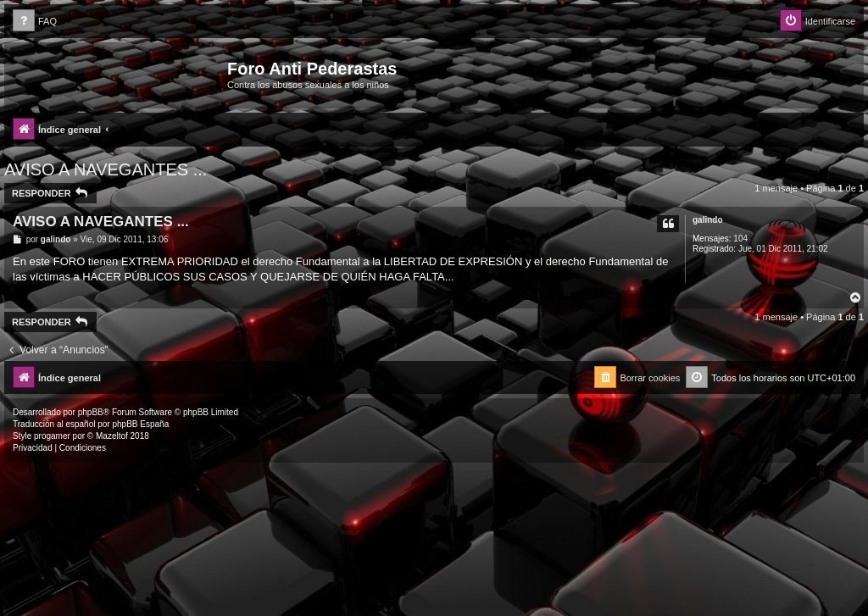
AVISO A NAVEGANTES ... (106, 169)
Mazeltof (112, 436)
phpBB (91, 412)
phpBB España (140, 424)
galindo (708, 220)
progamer (52, 436)
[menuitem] (35, 22)
